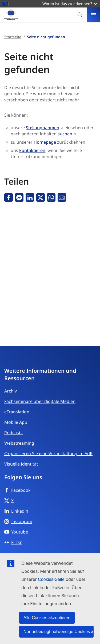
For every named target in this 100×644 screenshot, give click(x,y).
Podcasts (13, 433)
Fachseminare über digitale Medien (40, 401)
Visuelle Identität (21, 464)
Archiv (11, 391)
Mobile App (16, 422)
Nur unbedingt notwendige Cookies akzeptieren (59, 632)
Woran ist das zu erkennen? (70, 4)
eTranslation (17, 412)
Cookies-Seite (51, 579)
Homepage (45, 142)
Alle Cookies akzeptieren (47, 618)
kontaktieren (32, 150)
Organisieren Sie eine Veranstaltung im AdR (48, 454)
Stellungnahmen (43, 128)
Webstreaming (19, 443)
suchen (65, 134)
